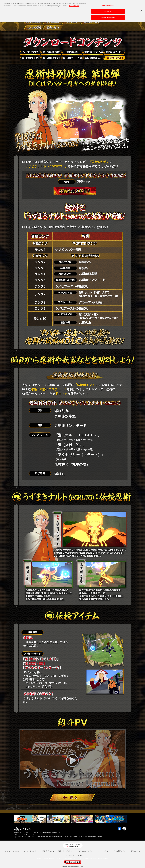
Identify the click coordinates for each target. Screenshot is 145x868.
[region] (72, 11)
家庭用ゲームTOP (49, 851)
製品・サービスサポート (67, 851)
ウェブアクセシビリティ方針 (72, 855)
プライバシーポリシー (86, 851)
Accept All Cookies (108, 17)
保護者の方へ (135, 851)
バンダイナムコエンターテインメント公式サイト (22, 851)
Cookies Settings (108, 5)
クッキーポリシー (104, 851)
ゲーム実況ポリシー (120, 851)
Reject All (108, 11)
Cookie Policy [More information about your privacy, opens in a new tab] (74, 6)
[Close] (141, 11)
